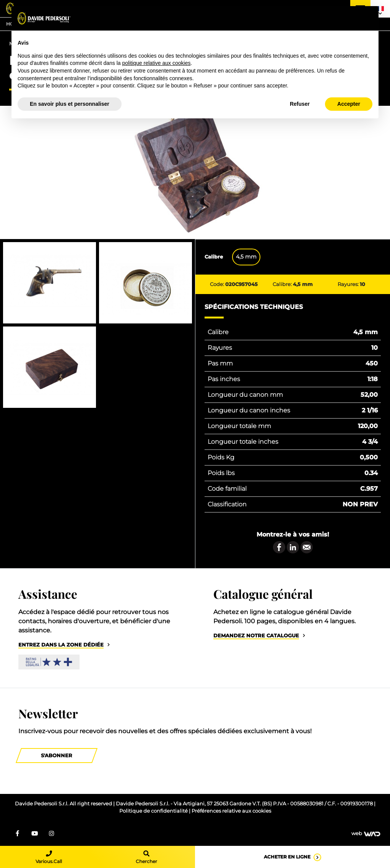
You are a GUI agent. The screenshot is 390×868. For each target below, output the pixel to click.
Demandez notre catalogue (256, 636)
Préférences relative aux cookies (231, 811)
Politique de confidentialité (154, 811)
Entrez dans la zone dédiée (61, 645)
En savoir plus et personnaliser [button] (70, 104)
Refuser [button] (300, 104)
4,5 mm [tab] (246, 257)
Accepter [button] (349, 104)
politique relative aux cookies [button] (156, 63)
